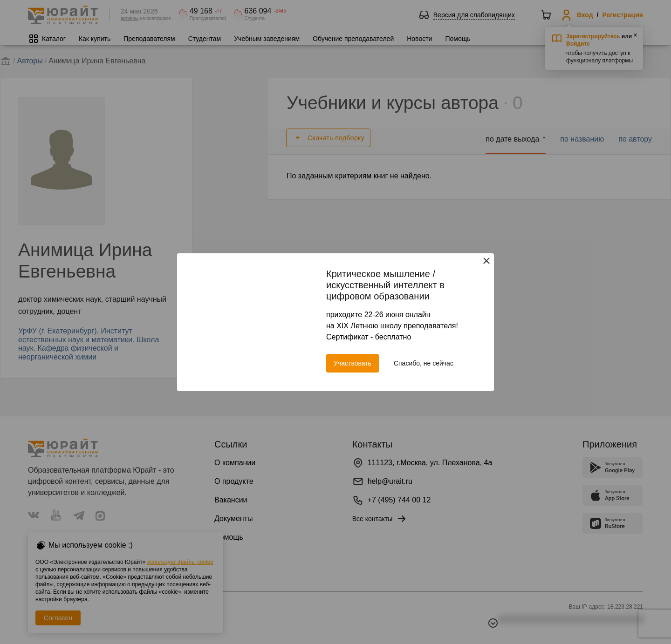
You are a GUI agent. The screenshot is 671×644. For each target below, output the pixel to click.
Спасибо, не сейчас (424, 363)
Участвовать (353, 363)
